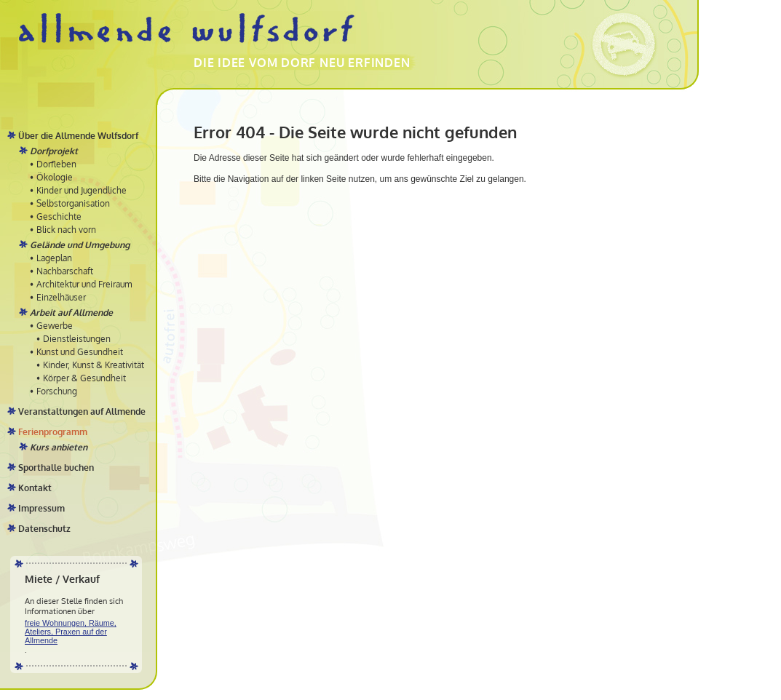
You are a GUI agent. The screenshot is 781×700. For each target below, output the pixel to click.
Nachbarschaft (65, 271)
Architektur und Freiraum (84, 284)
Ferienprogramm (53, 432)
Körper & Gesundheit (84, 378)
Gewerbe (55, 326)
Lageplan (54, 258)
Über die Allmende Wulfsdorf (78, 136)
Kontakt (35, 488)
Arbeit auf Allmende (71, 313)
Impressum (41, 508)
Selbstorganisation (73, 203)
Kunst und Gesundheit (80, 352)
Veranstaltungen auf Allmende (82, 411)
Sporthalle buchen (56, 468)
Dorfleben (56, 164)
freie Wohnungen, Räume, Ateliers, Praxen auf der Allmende (71, 632)
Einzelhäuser (61, 297)
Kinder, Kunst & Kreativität (94, 365)
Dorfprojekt (54, 151)
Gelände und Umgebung (80, 245)
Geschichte (59, 216)
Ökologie (55, 177)
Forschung (57, 391)
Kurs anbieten (59, 447)
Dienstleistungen (77, 339)
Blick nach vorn (66, 230)
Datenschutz (44, 529)
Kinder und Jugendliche (82, 190)
